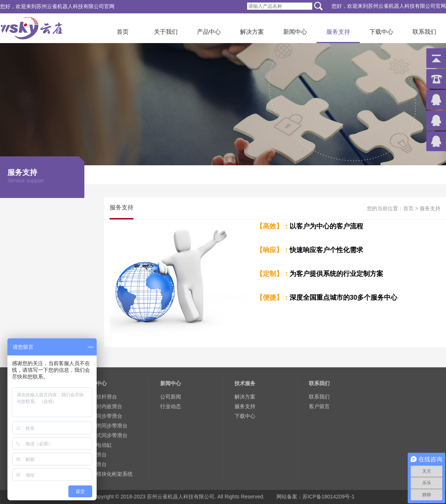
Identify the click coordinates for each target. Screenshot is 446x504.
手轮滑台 (96, 464)
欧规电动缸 (99, 445)
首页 (123, 32)
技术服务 (245, 383)
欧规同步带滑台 (104, 416)
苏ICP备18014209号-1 (329, 497)
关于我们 (166, 32)
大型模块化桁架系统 (109, 474)
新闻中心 (295, 32)
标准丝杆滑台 (101, 397)
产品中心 (209, 32)
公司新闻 (171, 397)
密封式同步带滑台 (107, 435)
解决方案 (252, 32)
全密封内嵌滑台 (104, 406)
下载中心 (381, 32)
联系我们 (424, 32)
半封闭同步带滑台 (107, 426)
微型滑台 (96, 455)
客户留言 (319, 406)
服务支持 (338, 32)
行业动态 (171, 406)
